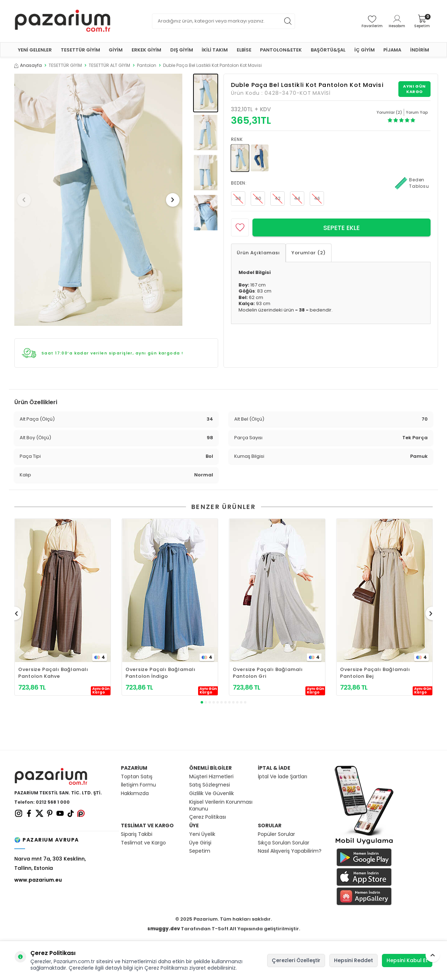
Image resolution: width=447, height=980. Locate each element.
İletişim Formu (138, 785)
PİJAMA (392, 50)
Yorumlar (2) (309, 253)
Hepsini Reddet (353, 960)
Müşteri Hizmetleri (211, 777)
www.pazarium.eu (38, 880)
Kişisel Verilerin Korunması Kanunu (221, 805)
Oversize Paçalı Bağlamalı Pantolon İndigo (161, 673)
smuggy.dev (164, 929)
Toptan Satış (137, 777)
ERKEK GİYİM (146, 50)
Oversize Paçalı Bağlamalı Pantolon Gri (268, 673)
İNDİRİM (420, 50)
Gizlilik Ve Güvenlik (212, 793)
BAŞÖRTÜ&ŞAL (328, 50)
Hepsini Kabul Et (407, 960)
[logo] (63, 21)
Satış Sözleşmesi (210, 785)
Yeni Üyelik (202, 834)
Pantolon (147, 65)
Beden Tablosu (412, 183)
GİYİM (116, 50)
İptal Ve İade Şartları (283, 777)
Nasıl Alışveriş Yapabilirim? (290, 851)
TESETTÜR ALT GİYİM (109, 65)
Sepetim (200, 851)
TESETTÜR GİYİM (80, 50)
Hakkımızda (135, 793)
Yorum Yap (417, 112)
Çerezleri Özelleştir (296, 960)
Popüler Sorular (276, 834)
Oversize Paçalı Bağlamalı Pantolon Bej (375, 673)
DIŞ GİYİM (182, 50)
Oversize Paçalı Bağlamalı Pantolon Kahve (53, 673)
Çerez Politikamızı (166, 968)
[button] (26, 200)
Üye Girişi (200, 843)
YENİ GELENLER (35, 50)
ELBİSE (244, 50)
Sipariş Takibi (137, 834)
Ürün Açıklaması (258, 253)
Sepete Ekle (342, 228)
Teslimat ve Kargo (143, 843)
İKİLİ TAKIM (215, 50)
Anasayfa (28, 65)
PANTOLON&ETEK (281, 50)
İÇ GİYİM (365, 50)
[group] (98, 200)
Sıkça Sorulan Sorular (284, 843)
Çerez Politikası (208, 817)
